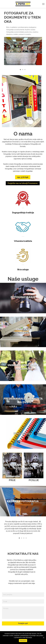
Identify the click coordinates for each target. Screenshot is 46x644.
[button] (20, 70)
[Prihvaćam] (44, 638)
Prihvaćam (23, 641)
